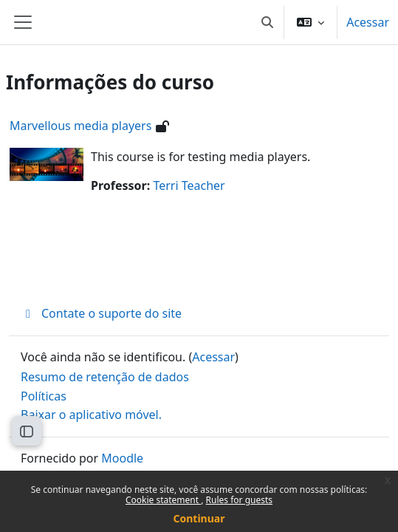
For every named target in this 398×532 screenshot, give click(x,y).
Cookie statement (163, 500)
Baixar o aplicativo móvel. (91, 415)
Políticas (44, 396)
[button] (267, 22)
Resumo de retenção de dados (105, 377)
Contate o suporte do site (101, 313)
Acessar (368, 22)
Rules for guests (239, 500)
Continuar (199, 518)
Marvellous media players (80, 126)
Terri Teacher (189, 185)
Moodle (122, 458)
